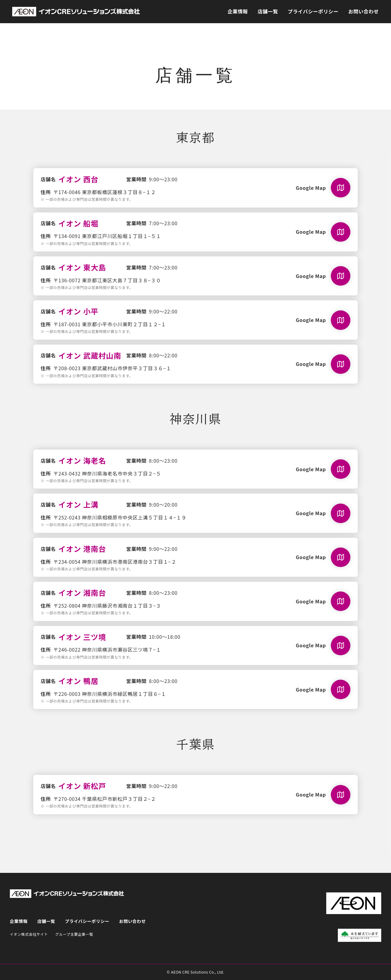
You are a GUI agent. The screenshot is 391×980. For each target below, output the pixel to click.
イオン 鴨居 (78, 681)
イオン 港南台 (82, 549)
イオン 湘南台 (82, 593)
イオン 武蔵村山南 (90, 355)
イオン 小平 (78, 311)
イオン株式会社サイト (29, 934)
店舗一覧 (268, 11)
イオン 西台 (78, 179)
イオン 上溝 (78, 504)
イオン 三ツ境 (82, 637)
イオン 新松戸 (82, 786)
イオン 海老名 (82, 460)
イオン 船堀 (78, 223)
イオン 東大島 (82, 267)
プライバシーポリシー (313, 11)
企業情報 (238, 11)
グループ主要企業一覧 (74, 934)
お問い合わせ (364, 11)
